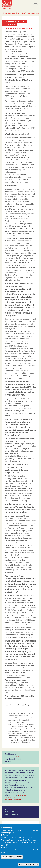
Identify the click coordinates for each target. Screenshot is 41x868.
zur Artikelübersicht (13, 800)
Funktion (6, 848)
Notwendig (7, 829)
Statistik (6, 836)
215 (17, 757)
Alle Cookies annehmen (29, 866)
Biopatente (10, 824)
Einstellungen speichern (12, 858)
